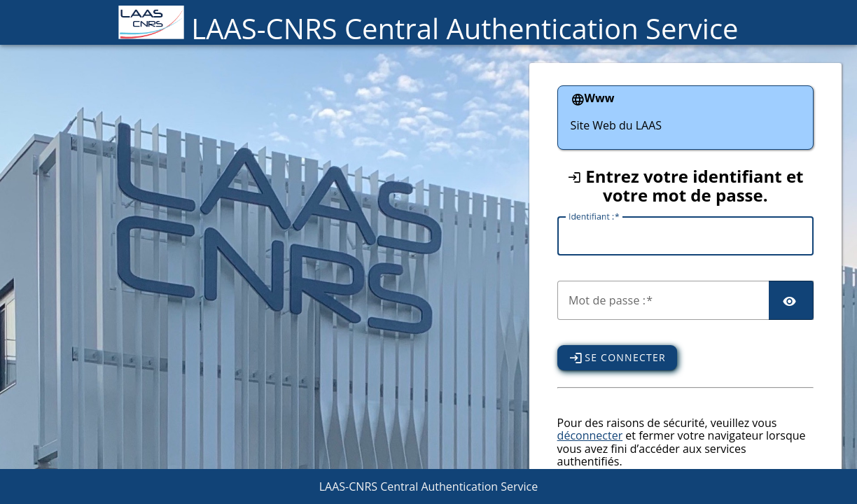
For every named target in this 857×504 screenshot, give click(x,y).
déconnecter (590, 435)
